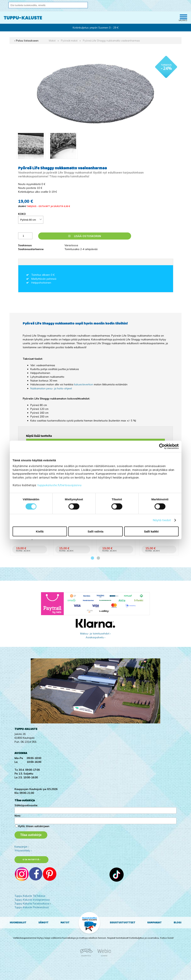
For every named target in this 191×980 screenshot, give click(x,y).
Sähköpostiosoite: (26, 805)
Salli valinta (95, 531)
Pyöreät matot (69, 40)
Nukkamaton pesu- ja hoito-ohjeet (51, 388)
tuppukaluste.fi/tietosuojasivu (59, 485)
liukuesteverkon (84, 384)
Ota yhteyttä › (31, 860)
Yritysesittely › (23, 850)
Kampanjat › (22, 847)
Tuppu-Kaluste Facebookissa (32, 903)
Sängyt (43, 923)
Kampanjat (154, 923)
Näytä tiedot (162, 520)
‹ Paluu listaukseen (26, 40)
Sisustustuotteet (122, 923)
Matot (52, 40)
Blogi (177, 923)
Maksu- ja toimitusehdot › (95, 633)
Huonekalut (18, 923)
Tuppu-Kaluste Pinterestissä (32, 907)
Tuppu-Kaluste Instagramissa (32, 900)
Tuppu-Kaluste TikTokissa (30, 896)
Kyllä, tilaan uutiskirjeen (34, 826)
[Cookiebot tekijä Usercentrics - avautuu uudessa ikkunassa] (162, 446)
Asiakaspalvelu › (95, 637)
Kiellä (40, 531)
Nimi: (18, 816)
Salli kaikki (151, 531)
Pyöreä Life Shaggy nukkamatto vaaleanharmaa (111, 40)
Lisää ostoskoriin (85, 236)
